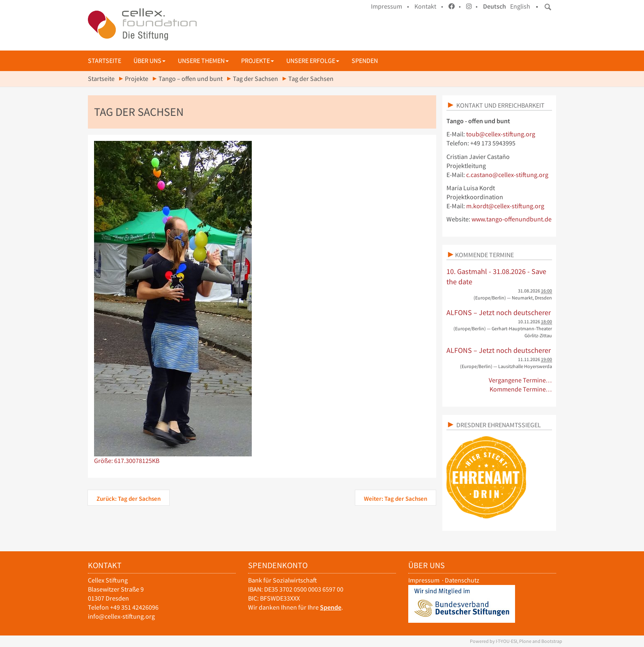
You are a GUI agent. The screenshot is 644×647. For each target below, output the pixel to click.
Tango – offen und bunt (191, 79)
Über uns (149, 61)
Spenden (365, 61)
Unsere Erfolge (313, 61)
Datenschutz (462, 580)
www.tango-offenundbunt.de (512, 219)
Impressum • (390, 6)
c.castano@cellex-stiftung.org (507, 175)
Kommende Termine (484, 255)
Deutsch (494, 6)
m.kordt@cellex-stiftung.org (505, 206)
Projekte (258, 61)
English (520, 6)
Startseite (105, 61)
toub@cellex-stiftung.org (501, 134)
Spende (331, 607)
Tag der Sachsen (255, 79)
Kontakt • (429, 6)
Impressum (424, 580)
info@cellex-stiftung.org (121, 616)
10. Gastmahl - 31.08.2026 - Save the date (496, 277)
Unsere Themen (203, 61)
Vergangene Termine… (521, 380)
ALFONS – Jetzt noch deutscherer (499, 312)
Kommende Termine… (521, 389)
